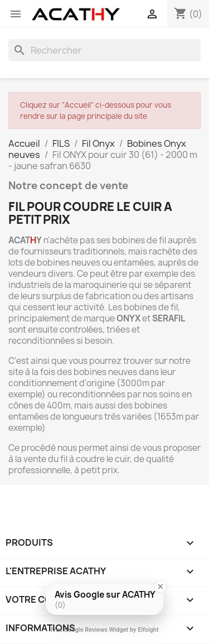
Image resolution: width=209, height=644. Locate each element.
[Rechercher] (104, 50)
